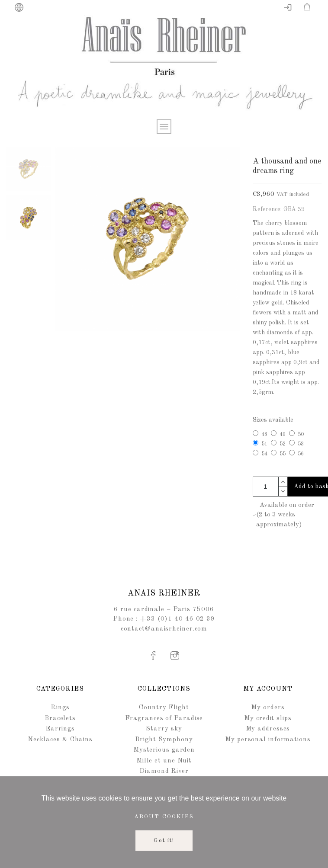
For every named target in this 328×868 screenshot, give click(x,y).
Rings (60, 708)
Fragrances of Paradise (164, 719)
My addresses (268, 729)
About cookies (164, 817)
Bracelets (60, 719)
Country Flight (164, 708)
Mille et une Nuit (164, 761)
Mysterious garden (164, 750)
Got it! (164, 841)
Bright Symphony (164, 740)
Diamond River (164, 771)
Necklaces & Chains (60, 740)
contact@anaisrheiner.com (164, 629)
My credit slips (268, 719)
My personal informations (268, 740)
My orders (268, 708)
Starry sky (164, 729)
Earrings (60, 729)
